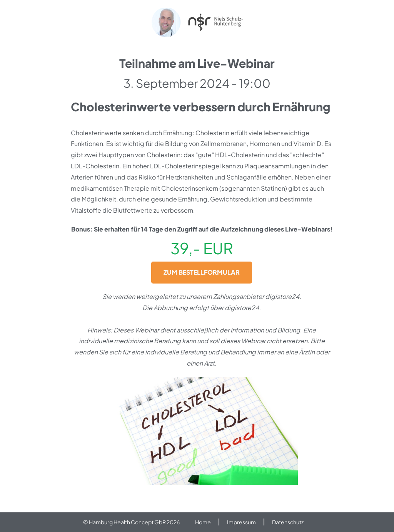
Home (203, 522)
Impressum (241, 522)
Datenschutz (288, 522)
